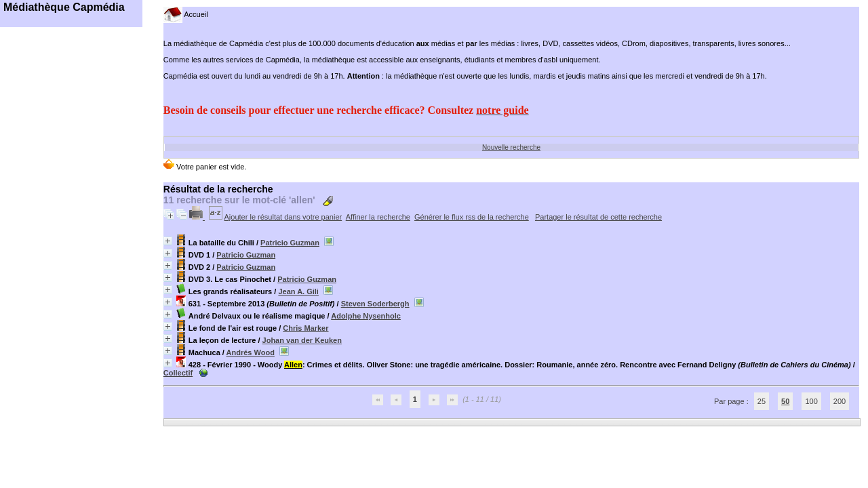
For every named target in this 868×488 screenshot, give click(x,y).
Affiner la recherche (378, 217)
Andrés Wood (251, 352)
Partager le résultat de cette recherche (598, 217)
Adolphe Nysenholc (366, 316)
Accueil (186, 14)
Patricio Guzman (290, 243)
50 (785, 401)
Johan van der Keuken (302, 340)
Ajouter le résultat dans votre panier (283, 217)
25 (762, 401)
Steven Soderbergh (375, 304)
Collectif (178, 373)
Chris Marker (305, 328)
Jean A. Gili (298, 291)
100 (811, 401)
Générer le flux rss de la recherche (472, 217)
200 (840, 401)
